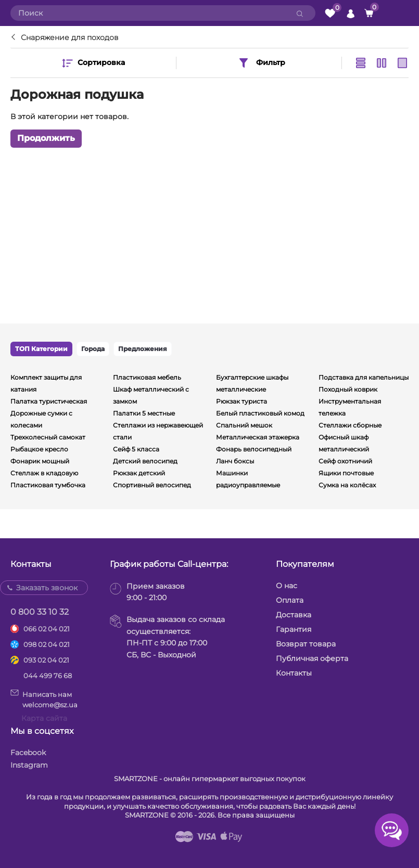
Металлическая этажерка (258, 437)
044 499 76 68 (48, 676)
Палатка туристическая (49, 401)
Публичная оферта (312, 658)
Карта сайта (44, 718)
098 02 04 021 (47, 644)
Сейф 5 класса (136, 449)
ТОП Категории (41, 349)
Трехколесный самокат (48, 437)
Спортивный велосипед (152, 485)
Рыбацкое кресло (39, 449)
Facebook (28, 753)
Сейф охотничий (345, 461)
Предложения (143, 349)
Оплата (290, 600)
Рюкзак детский (139, 473)
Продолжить (46, 138)
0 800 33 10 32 (40, 612)
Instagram (29, 765)
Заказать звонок (47, 588)
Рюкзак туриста (242, 401)
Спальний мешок (244, 425)
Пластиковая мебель (147, 377)
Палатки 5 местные (144, 413)
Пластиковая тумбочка (48, 485)
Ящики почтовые (346, 473)
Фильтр (261, 63)
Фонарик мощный (40, 461)
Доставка (294, 615)
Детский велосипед (145, 461)
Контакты (294, 673)
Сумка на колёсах (347, 485)
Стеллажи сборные (350, 425)
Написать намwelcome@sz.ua (44, 699)
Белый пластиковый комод (260, 413)
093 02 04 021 (46, 660)
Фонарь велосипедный (254, 449)
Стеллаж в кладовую (44, 473)
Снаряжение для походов (69, 37)
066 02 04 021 (47, 629)
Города (93, 349)
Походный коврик (348, 389)
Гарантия (294, 629)
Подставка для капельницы (364, 377)
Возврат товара (306, 644)
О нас (287, 586)
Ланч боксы (235, 461)
